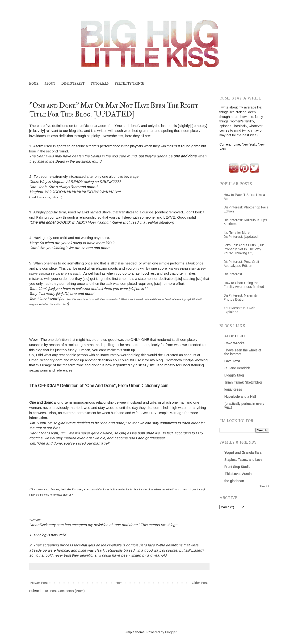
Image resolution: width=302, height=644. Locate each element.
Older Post (200, 583)
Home (120, 583)
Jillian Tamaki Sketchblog (243, 382)
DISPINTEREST (73, 84)
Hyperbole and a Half (240, 397)
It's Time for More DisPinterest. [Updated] (241, 235)
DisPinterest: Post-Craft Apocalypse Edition (241, 264)
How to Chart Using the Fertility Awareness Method (244, 285)
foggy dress (233, 389)
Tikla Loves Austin (238, 474)
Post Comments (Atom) (67, 591)
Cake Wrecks (234, 343)
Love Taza (232, 361)
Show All (264, 486)
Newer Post (39, 583)
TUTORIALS (100, 84)
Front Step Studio (237, 467)
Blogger (171, 632)
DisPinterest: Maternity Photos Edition (241, 297)
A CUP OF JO (235, 336)
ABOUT (50, 84)
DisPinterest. (233, 274)
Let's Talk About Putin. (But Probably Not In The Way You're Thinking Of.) (244, 249)
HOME (34, 84)
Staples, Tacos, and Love (243, 460)
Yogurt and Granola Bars (243, 453)
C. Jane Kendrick (237, 368)
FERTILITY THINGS (130, 84)
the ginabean (234, 481)
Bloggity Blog (234, 375)
